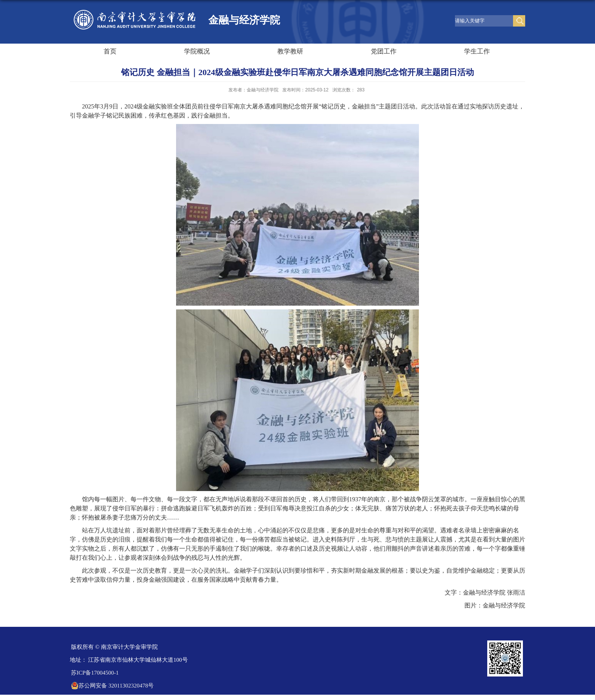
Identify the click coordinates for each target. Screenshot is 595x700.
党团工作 (384, 51)
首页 (110, 51)
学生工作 (477, 51)
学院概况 (197, 51)
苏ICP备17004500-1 (95, 673)
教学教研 (290, 51)
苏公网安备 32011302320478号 (112, 686)
